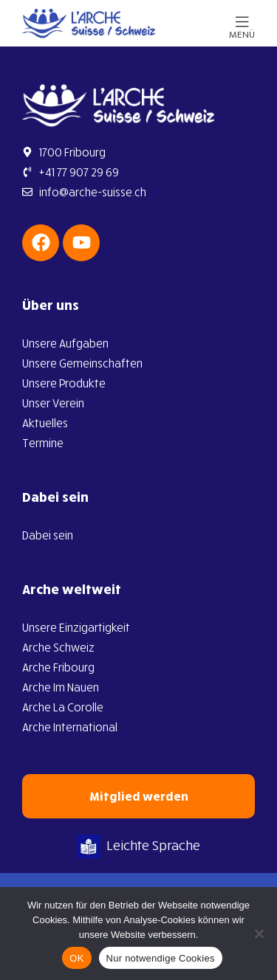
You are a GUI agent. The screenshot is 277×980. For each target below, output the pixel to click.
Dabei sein (55, 497)
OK (76, 958)
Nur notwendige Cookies (161, 958)
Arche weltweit (72, 589)
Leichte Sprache (138, 845)
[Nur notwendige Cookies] (259, 934)
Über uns (51, 305)
